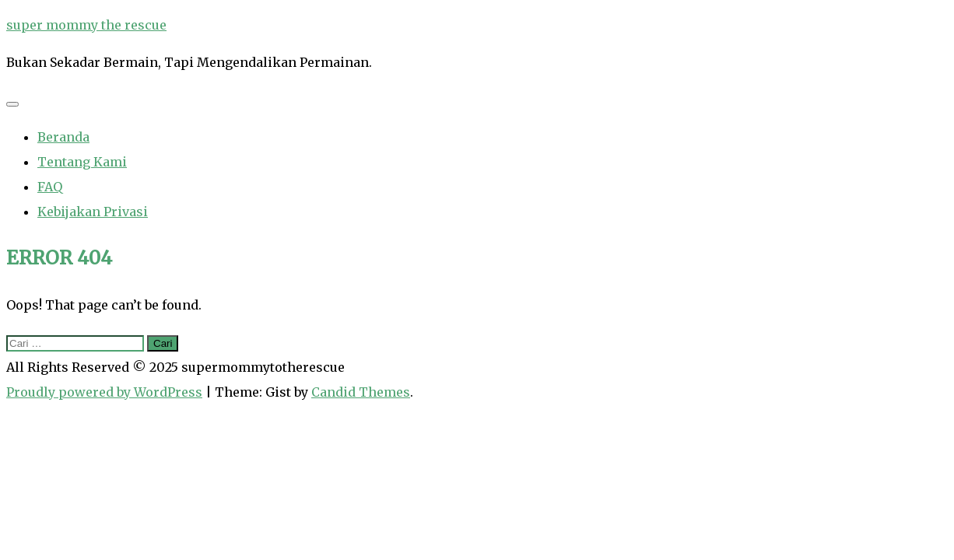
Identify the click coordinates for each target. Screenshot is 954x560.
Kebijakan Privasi (93, 212)
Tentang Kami (82, 162)
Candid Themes (361, 392)
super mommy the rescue (86, 25)
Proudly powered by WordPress (104, 392)
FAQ (50, 187)
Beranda (63, 137)
